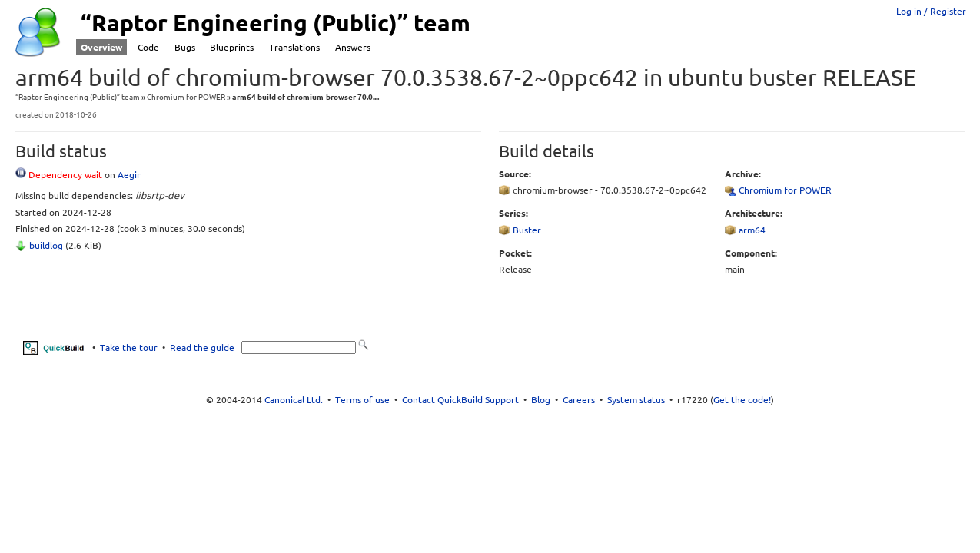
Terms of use (362, 400)
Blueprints (232, 47)
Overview (101, 47)
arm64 (752, 230)
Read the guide (202, 348)
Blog (541, 400)
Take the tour (129, 348)
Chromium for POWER (186, 97)
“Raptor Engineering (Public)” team (78, 97)
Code (148, 47)
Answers (353, 47)
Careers (579, 400)
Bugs (185, 47)
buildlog (46, 245)
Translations (294, 47)
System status (636, 400)
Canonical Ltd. (294, 400)
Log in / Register (931, 11)
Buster (527, 230)
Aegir (129, 175)
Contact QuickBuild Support (460, 400)
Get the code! (742, 400)
